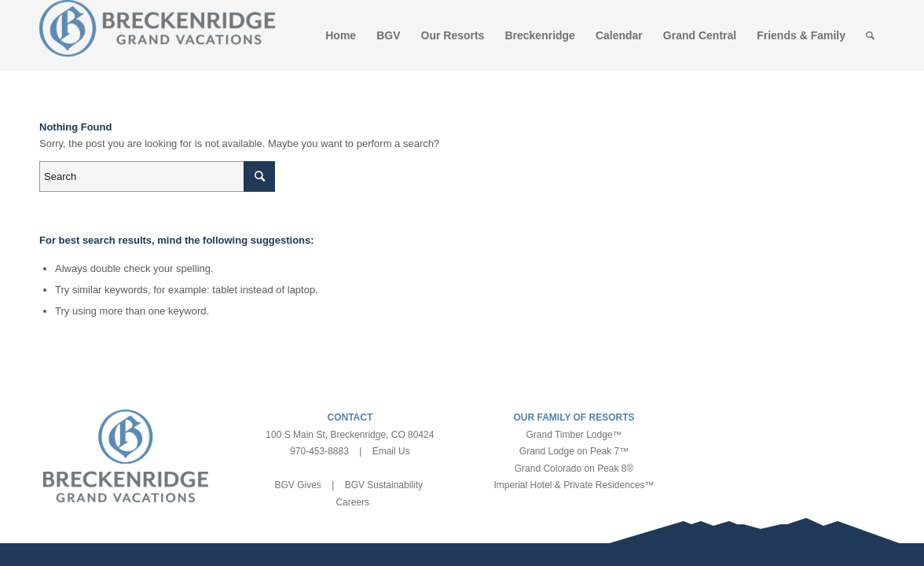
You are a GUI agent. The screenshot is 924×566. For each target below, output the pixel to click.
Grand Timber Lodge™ (574, 435)
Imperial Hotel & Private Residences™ (574, 485)
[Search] (870, 35)
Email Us (391, 451)
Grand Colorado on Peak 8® (574, 469)
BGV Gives (297, 485)
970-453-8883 (319, 451)
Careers (352, 502)
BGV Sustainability (384, 485)
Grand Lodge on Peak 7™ (574, 451)
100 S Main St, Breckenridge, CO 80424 (350, 435)
